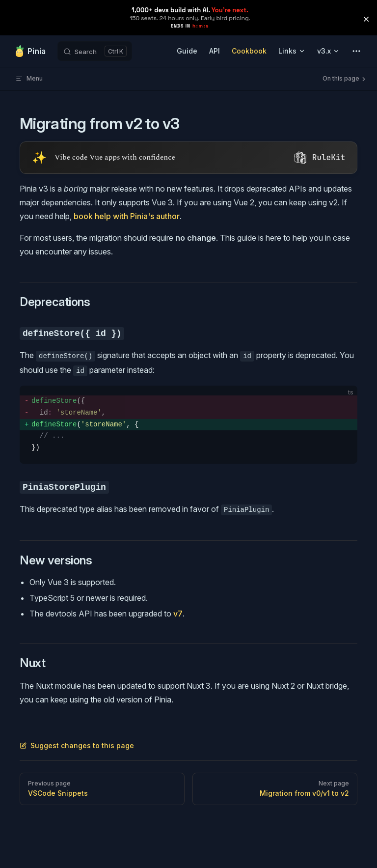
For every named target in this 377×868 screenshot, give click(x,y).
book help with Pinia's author (127, 216)
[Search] (95, 51)
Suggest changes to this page (77, 745)
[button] (366, 19)
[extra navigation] (356, 51)
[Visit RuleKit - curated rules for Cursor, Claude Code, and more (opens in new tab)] (188, 158)
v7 (178, 614)
